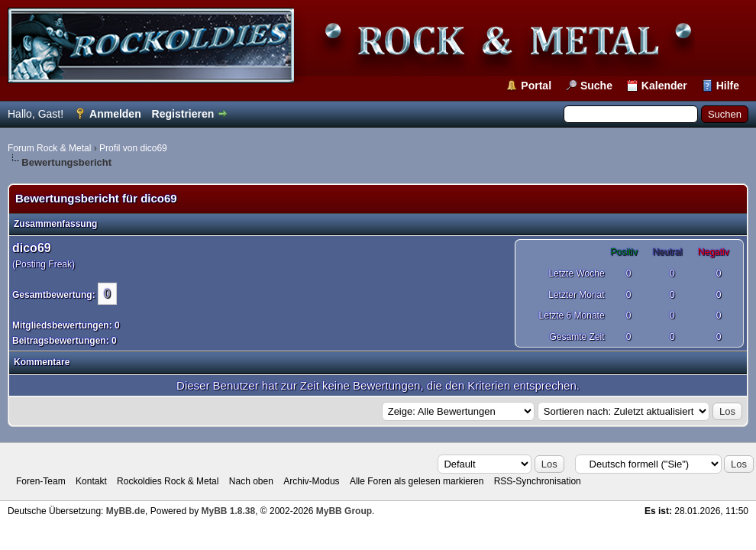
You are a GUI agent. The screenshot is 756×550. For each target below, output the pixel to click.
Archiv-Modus (311, 481)
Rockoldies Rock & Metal (168, 481)
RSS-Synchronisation (538, 481)
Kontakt (91, 481)
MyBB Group (344, 511)
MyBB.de (126, 511)
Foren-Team (41, 481)
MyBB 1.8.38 (228, 511)
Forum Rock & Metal (49, 148)
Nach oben (251, 481)
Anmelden (115, 114)
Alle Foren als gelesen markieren (417, 481)
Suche (596, 86)
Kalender (664, 86)
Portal (536, 86)
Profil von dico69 (133, 148)
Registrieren (183, 114)
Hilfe (728, 86)
